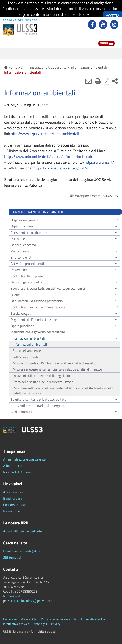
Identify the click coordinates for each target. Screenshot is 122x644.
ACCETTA (113, 16)
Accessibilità (29, 619)
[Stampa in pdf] (106, 81)
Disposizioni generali (25, 220)
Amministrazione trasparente (24, 459)
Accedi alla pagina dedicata (23, 531)
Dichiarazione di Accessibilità (59, 619)
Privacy (56, 624)
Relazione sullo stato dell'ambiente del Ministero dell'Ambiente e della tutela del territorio (63, 390)
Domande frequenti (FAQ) (21, 551)
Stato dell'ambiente (27, 351)
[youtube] (104, 25)
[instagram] (115, 25)
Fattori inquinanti (25, 357)
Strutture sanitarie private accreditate (38, 399)
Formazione (12, 511)
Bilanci (16, 295)
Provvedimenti (21, 270)
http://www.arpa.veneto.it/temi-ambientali (45, 134)
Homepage (10, 619)
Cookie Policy (78, 14)
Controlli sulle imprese (27, 276)
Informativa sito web (16, 624)
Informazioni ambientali (28, 338)
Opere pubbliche (22, 326)
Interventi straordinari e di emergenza (38, 406)
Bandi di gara (13, 498)
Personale (18, 239)
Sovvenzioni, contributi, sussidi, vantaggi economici (48, 288)
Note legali (40, 624)
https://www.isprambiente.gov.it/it (61, 168)
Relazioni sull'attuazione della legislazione (43, 376)
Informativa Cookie (93, 619)
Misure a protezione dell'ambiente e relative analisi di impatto (57, 369)
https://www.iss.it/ (99, 162)
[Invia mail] (89, 81)
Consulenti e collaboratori (29, 233)
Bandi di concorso (23, 245)
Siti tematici (12, 557)
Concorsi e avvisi (15, 505)
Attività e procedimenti (27, 264)
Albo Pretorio (13, 466)
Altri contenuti (21, 412)
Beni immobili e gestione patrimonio (37, 301)
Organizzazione (22, 226)
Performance (20, 251)
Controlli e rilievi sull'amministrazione (38, 307)
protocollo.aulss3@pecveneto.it (32, 601)
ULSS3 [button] (32, 430)
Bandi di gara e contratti (28, 282)
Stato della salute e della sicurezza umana (43, 382)
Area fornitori (13, 492)
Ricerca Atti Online (17, 472)
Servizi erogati (21, 313)
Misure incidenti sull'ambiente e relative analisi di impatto (55, 363)
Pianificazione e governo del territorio (38, 332)
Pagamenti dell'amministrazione (34, 320)
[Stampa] (98, 81)
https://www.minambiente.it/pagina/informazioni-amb (48, 157)
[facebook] (93, 25)
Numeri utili (12, 596)
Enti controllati (21, 257)
